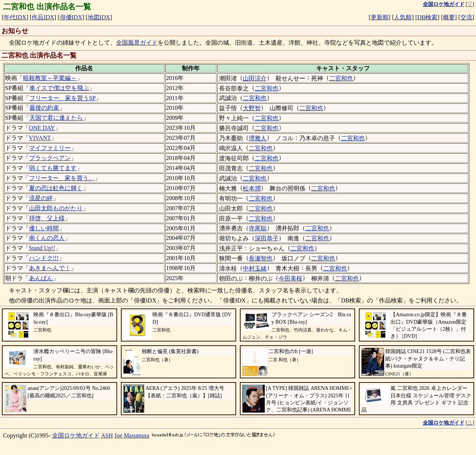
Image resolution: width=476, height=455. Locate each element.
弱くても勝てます (53, 168)
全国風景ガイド (137, 43)
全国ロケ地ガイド (76, 435)
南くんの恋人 (47, 238)
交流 (466, 17)
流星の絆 (41, 198)
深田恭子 (267, 238)
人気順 (403, 17)
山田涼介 (255, 78)
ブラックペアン (50, 158)
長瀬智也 (261, 258)
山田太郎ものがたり (56, 208)
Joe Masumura (132, 435)
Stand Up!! (42, 248)
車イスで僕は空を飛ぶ (59, 88)
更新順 (380, 17)
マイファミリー (50, 148)
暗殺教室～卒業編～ (50, 78)
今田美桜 (290, 278)
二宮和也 (341, 78)
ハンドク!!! (44, 258)
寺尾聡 (258, 228)
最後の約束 (44, 108)
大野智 (252, 108)
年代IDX (15, 17)
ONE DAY (42, 128)
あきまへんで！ (50, 268)
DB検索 (427, 17)
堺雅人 (258, 138)
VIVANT (40, 138)
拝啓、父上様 (47, 218)
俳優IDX (71, 17)
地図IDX (99, 17)
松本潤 (252, 188)
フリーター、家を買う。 (62, 178)
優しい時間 (44, 228)
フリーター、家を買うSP (62, 98)
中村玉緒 (255, 268)
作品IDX (43, 17)
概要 (449, 17)
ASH (107, 435)
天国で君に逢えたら (56, 118)
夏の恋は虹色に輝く (56, 188)
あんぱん (41, 278)
